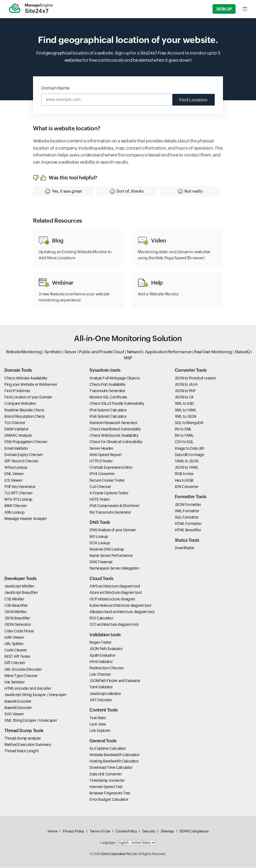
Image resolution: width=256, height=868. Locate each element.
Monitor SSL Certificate (108, 398)
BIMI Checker (16, 506)
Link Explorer (100, 731)
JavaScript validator (105, 694)
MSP (128, 358)
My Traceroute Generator (110, 513)
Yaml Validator (101, 688)
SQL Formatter (187, 517)
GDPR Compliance (194, 831)
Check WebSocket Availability (114, 436)
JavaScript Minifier (19, 587)
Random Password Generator (113, 423)
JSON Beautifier (17, 619)
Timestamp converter (107, 781)
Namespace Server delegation (114, 569)
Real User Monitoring (213, 352)
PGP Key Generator (20, 487)
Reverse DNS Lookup (107, 549)
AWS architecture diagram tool (115, 587)
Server (70, 352)
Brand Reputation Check (25, 417)
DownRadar (185, 548)
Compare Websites (20, 404)
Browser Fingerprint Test (110, 793)
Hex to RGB (184, 481)
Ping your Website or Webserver (31, 385)
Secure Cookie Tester (107, 481)
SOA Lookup (100, 543)
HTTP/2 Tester (101, 461)
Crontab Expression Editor (111, 468)
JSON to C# (184, 398)
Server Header (101, 449)
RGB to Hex (184, 474)
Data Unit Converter (106, 774)
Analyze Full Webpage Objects (115, 378)
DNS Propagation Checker (26, 442)
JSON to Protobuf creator (195, 378)
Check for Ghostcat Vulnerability (116, 442)
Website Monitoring (24, 352)
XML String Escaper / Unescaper (31, 721)
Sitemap (167, 831)
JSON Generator (18, 625)
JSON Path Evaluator (106, 649)
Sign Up (224, 9)
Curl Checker (100, 487)
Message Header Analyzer (26, 519)
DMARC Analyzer (18, 436)
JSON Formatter (188, 505)
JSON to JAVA (186, 385)
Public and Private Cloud (101, 352)
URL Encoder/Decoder (23, 670)
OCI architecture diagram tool (114, 625)
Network (135, 352)
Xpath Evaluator (102, 656)
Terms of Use (100, 831)
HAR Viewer (14, 638)
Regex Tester (100, 643)
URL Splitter (14, 644)
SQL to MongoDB (189, 423)
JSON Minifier (15, 612)
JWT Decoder (101, 700)
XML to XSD (184, 404)
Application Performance (168, 352)
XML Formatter (187, 511)
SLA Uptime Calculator (108, 749)
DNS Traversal (101, 562)
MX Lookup (99, 537)
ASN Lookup (14, 513)
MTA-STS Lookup (18, 500)
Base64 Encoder (18, 702)
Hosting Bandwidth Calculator (114, 762)
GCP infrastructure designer (112, 599)
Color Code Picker (19, 631)
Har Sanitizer (14, 682)
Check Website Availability (26, 378)
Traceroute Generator (107, 391)
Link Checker (100, 675)
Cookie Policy (126, 831)
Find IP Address (17, 391)
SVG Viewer (14, 714)
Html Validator (101, 662)
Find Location (193, 100)
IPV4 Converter (102, 474)
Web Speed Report (105, 455)
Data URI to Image (190, 455)
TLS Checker (15, 423)
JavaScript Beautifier (21, 593)
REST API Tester (17, 657)
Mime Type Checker (21, 676)
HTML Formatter (188, 524)
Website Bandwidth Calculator (114, 755)
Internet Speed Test (106, 787)
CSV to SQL (184, 442)
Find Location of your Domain (28, 398)
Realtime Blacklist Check (24, 410)
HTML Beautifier (188, 530)
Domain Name (55, 88)
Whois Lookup (16, 468)
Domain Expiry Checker (24, 455)
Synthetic (53, 352)
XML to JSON (186, 417)
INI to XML (183, 430)
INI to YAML (184, 436)
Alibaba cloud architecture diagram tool (122, 612)
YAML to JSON (187, 461)
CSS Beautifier (16, 606)
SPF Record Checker (22, 461)
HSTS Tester (100, 500)
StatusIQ (243, 352)
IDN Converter (187, 487)
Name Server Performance (111, 556)
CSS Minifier (14, 599)
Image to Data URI (190, 449)
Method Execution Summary (28, 745)
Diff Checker (15, 663)
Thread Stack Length (21, 751)
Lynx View (98, 724)
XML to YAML (186, 410)
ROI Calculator (101, 619)
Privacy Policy (73, 831)
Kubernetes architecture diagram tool (120, 606)
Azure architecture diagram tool (115, 593)
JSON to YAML (187, 468)
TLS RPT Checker (19, 493)
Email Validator (16, 449)
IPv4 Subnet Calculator (108, 410)
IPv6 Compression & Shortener (114, 506)
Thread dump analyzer (23, 738)
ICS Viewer (13, 481)
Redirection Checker (107, 668)
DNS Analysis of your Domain (113, 530)
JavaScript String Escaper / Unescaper (36, 695)
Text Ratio (98, 718)
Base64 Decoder (18, 708)
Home (53, 831)
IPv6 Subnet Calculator (108, 417)
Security (149, 831)
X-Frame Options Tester (109, 493)
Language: (108, 843)
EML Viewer (14, 474)
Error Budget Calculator (109, 800)
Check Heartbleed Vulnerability (115, 430)
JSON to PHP (185, 391)
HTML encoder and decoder (28, 689)
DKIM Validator (17, 430)
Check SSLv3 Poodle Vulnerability (117, 404)
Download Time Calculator (111, 768)
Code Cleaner (16, 651)
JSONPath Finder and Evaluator (115, 681)
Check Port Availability (107, 385)
